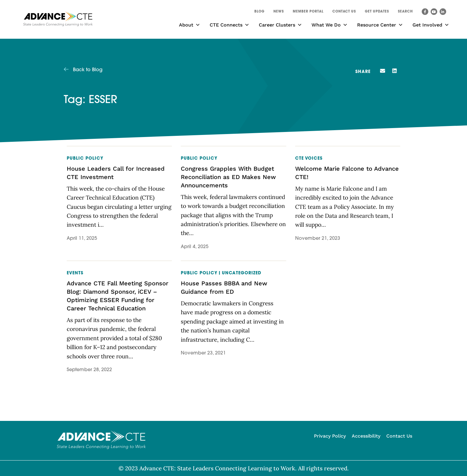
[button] (405, 13)
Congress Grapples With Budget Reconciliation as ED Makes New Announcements (228, 177)
